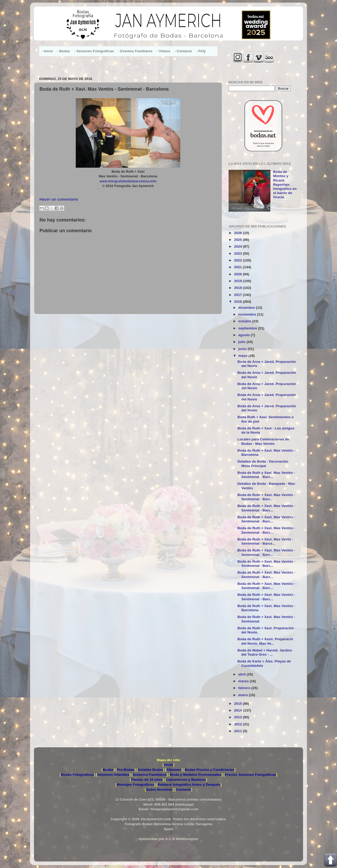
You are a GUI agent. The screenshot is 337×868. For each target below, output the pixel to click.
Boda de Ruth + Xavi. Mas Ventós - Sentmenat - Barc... (266, 497)
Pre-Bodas (126, 770)
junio (243, 349)
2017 (239, 295)
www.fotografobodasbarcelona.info (128, 181)
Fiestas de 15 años (147, 780)
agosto (245, 335)
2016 (239, 302)
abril (242, 674)
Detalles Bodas (151, 770)
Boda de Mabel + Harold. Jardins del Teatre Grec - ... (265, 652)
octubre (245, 321)
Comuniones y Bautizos (186, 780)
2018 (239, 288)
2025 (239, 240)
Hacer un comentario (59, 199)
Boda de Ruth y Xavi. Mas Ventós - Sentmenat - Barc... (266, 475)
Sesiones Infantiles (113, 775)
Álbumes (174, 770)
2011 (239, 731)
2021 (239, 267)
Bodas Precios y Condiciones (210, 770)
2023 (239, 254)
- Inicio (47, 51)
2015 (239, 704)
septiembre (248, 328)
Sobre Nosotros (159, 790)
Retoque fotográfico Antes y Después (189, 785)
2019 (239, 281)
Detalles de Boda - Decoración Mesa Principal (263, 464)
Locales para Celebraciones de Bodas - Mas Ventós (263, 441)
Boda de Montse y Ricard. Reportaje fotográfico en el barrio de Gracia (285, 184)
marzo (244, 681)
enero (244, 695)
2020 (239, 274)
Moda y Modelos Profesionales (196, 775)
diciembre (247, 308)
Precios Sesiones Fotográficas (250, 775)
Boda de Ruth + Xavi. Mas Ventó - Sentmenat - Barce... (265, 541)
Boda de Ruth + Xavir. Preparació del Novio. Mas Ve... (265, 641)
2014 (239, 710)
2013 (239, 717)
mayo (243, 356)
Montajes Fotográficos (135, 785)
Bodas (108, 770)
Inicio (168, 765)
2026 (239, 233)
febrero (245, 688)
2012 (239, 724)
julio (242, 342)
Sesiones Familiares (150, 775)
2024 (239, 246)
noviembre (248, 314)
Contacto (184, 790)
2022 (239, 260)
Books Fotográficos (77, 775)
